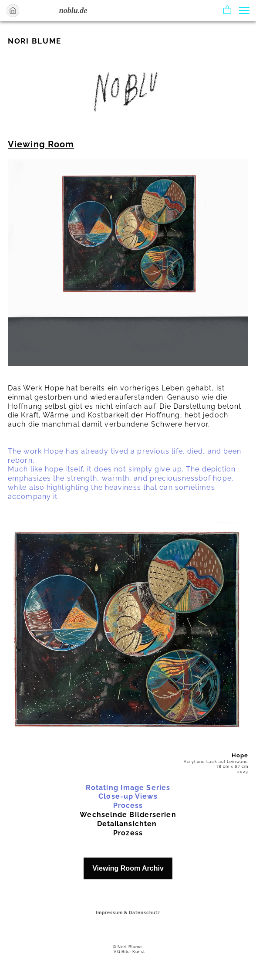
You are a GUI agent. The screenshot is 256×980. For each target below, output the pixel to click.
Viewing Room (41, 144)
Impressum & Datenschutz (128, 913)
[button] (227, 10)
